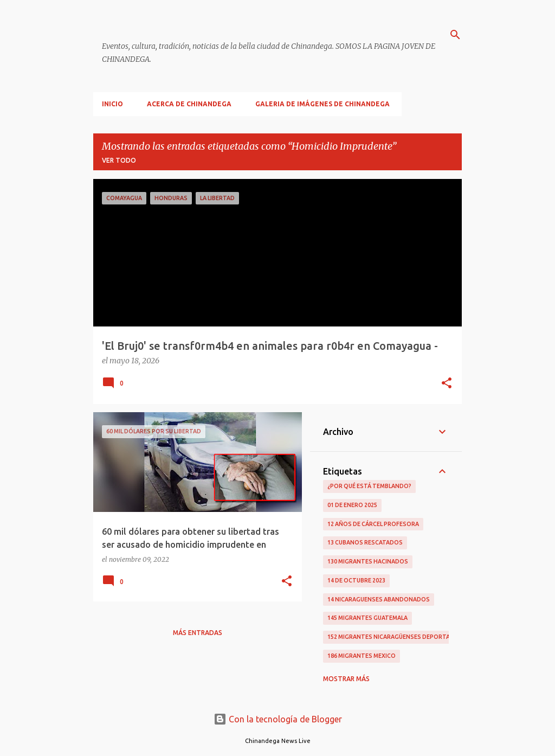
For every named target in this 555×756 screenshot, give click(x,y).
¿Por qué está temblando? (369, 486)
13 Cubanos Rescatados (365, 542)
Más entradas (198, 633)
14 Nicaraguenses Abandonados (379, 599)
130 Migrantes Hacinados (368, 561)
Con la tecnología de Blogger (278, 719)
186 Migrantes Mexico (362, 656)
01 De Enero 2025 (352, 505)
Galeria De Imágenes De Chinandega (322, 104)
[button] (447, 384)
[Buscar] (455, 35)
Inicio (112, 104)
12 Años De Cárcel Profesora (373, 524)
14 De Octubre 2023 (356, 580)
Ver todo (119, 160)
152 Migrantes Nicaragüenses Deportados (395, 637)
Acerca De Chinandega (189, 104)
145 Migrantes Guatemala (367, 618)
